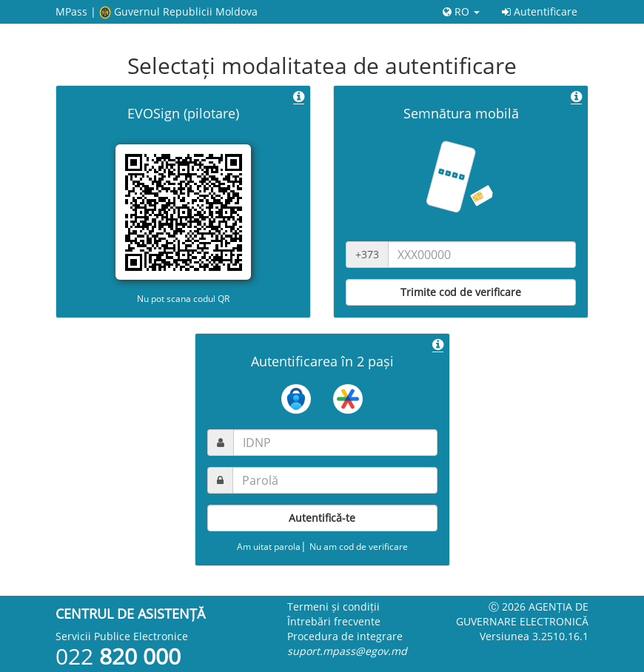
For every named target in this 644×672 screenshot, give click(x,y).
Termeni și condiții (333, 607)
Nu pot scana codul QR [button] (183, 299)
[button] (299, 97)
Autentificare (540, 11)
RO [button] (461, 11)
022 (118, 656)
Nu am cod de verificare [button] (359, 547)
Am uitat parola (269, 547)
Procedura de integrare (345, 636)
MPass (71, 11)
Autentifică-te (322, 518)
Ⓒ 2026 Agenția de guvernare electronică (522, 614)
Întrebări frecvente (334, 621)
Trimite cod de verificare (461, 292)
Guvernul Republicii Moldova (186, 11)
